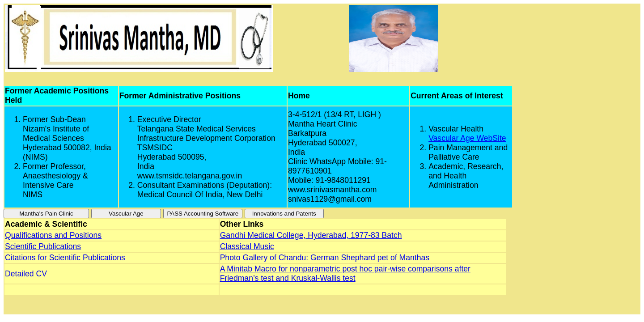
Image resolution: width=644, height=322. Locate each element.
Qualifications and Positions (53, 235)
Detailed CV (26, 274)
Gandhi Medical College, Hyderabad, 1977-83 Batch (311, 235)
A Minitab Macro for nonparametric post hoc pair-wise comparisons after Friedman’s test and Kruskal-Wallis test (345, 273)
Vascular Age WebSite (467, 138)
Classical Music (247, 246)
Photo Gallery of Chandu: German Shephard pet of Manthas (325, 258)
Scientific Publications (43, 246)
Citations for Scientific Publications (65, 258)
